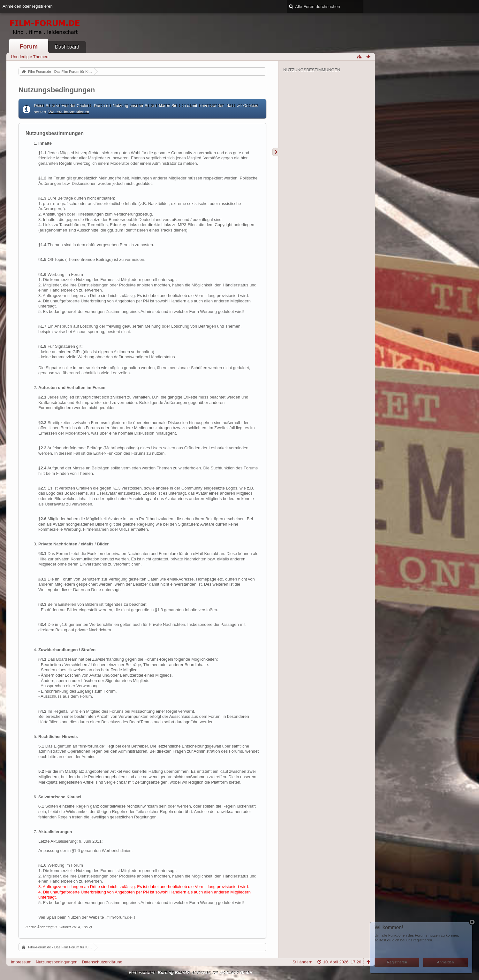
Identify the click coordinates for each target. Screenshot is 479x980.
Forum (29, 47)
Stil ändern (302, 962)
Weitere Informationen (69, 112)
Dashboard (67, 47)
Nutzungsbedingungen (57, 962)
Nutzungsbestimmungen (312, 70)
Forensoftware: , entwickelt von (191, 972)
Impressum (21, 962)
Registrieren (397, 962)
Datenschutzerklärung (102, 962)
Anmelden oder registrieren (28, 6)
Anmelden (446, 962)
